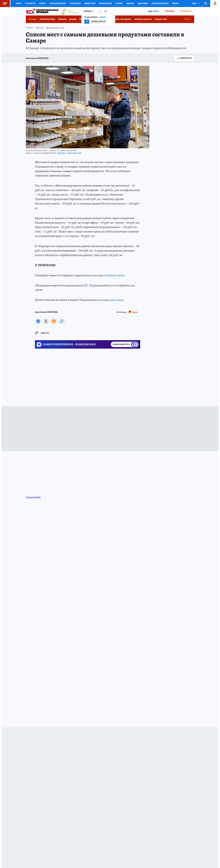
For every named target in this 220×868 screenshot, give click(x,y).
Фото (19, 3)
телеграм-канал (114, 275)
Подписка (186, 11)
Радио (156, 11)
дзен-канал (116, 300)
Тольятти (30, 3)
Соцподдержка (160, 3)
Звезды (130, 3)
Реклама (170, 11)
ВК (86, 285)
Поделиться (184, 58)
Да (87, 22)
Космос (73, 19)
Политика (75, 3)
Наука (175, 3)
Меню (4, 4)
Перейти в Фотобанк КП (69, 153)
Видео (43, 3)
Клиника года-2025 (143, 19)
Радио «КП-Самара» (122, 19)
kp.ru (135, 312)
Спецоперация (58, 3)
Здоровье (143, 3)
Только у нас (161, 19)
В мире (119, 3)
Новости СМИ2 (33, 497)
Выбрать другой (98, 22)
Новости (62, 19)
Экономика (105, 3)
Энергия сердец (47, 19)
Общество (90, 3)
